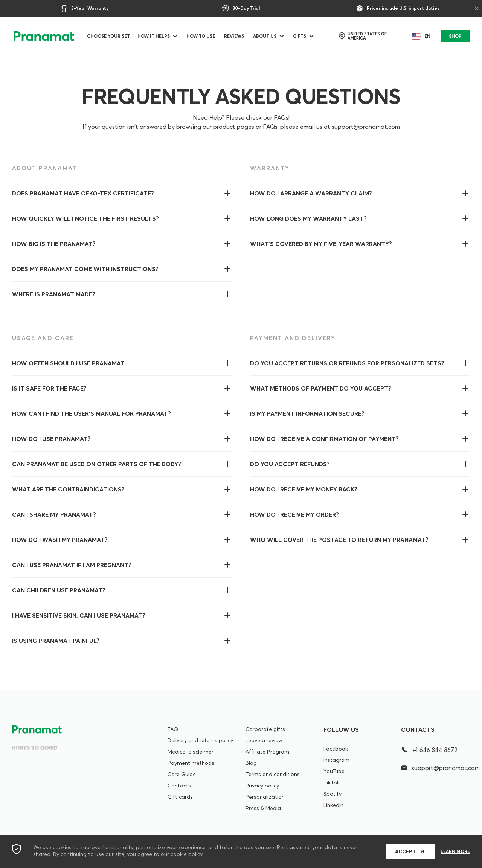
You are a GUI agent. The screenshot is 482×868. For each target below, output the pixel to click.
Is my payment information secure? (307, 413)
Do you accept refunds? (290, 464)
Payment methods (191, 763)
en (419, 36)
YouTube (334, 771)
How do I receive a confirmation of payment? (324, 439)
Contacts (179, 786)
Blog (251, 763)
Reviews (236, 36)
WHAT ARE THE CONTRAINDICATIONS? (68, 489)
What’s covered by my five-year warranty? (321, 244)
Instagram (336, 760)
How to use (203, 36)
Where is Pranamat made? (54, 294)
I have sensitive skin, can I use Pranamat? (79, 615)
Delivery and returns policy (200, 740)
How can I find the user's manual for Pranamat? (92, 413)
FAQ (173, 729)
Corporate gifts (265, 729)
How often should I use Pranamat (68, 363)
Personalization (265, 797)
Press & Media (263, 808)
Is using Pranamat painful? (56, 641)
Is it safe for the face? (49, 388)
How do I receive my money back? (304, 489)
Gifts (302, 36)
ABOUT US (267, 36)
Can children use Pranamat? (59, 590)
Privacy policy (262, 786)
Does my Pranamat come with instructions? (85, 269)
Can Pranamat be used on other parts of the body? (97, 464)
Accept (405, 851)
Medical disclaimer (191, 752)
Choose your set (111, 36)
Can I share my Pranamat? (54, 514)
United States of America (365, 36)
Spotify (333, 794)
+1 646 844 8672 (429, 750)
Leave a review (264, 740)
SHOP (455, 36)
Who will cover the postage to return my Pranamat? (339, 540)
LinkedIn (333, 805)
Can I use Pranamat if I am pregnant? (72, 565)
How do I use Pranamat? (51, 439)
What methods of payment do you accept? (321, 388)
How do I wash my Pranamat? (60, 540)
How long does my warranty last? (308, 218)
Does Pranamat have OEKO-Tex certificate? (83, 193)
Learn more (455, 851)
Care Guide (182, 774)
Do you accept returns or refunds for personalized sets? (347, 363)
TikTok (332, 783)
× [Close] (477, 8)
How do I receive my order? (294, 514)
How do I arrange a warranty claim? (311, 193)
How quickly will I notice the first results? (85, 218)
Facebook (336, 749)
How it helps (156, 36)
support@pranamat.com (435, 768)
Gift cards (180, 797)
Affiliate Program (267, 752)
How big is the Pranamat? (54, 244)
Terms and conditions (273, 774)
